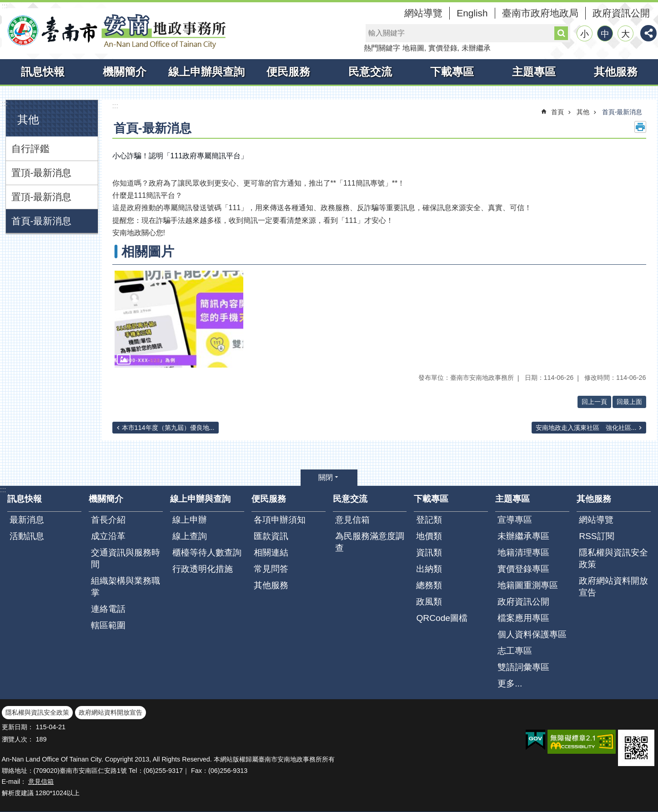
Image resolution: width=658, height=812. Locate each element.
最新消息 (27, 520)
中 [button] (605, 34)
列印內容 (640, 127)
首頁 (558, 112)
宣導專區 (515, 520)
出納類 (429, 569)
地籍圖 (413, 48)
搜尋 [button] (561, 33)
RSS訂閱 (596, 536)
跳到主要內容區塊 (5, 5)
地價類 (429, 536)
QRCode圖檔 (442, 618)
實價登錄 (443, 48)
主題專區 (534, 72)
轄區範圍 (108, 625)
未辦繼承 (476, 48)
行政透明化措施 (203, 569)
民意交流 (370, 72)
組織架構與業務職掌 (126, 587)
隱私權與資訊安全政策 (613, 558)
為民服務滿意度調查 (370, 542)
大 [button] (625, 34)
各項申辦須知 (280, 520)
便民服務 (288, 72)
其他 (28, 119)
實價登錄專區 (523, 569)
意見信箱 (352, 520)
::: (5, 6)
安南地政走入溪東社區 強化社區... (586, 428)
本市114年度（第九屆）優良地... (168, 428)
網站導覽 (423, 13)
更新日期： (18, 727)
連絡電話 (108, 609)
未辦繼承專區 (523, 536)
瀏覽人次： (18, 739)
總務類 (429, 585)
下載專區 (452, 72)
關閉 (326, 477)
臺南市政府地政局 (540, 13)
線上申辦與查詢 (206, 72)
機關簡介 (125, 72)
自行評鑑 (30, 149)
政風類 (429, 602)
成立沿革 (108, 536)
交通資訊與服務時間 (126, 558)
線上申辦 (190, 520)
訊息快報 (43, 72)
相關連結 (271, 552)
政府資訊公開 (621, 13)
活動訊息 (27, 536)
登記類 (429, 520)
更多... (510, 683)
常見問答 (271, 569)
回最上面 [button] (629, 402)
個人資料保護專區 (532, 634)
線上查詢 (190, 536)
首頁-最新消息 (42, 221)
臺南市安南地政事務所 (116, 31)
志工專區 (515, 651)
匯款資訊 (271, 536)
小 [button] (585, 34)
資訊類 (429, 552)
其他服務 (616, 72)
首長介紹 (108, 520)
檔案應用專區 (523, 618)
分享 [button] (648, 33)
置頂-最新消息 (42, 173)
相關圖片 (148, 252)
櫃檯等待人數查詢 (207, 552)
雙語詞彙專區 (523, 667)
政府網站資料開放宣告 (613, 587)
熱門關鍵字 (382, 48)
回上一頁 (594, 402)
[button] (179, 319)
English (472, 13)
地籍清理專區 (523, 552)
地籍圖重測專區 (528, 585)
